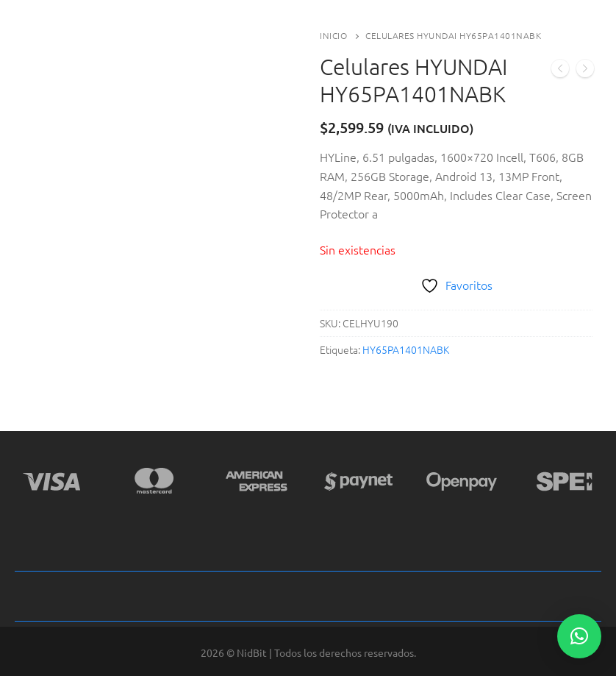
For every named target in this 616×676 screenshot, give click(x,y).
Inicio (333, 35)
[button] (579, 636)
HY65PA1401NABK (406, 349)
